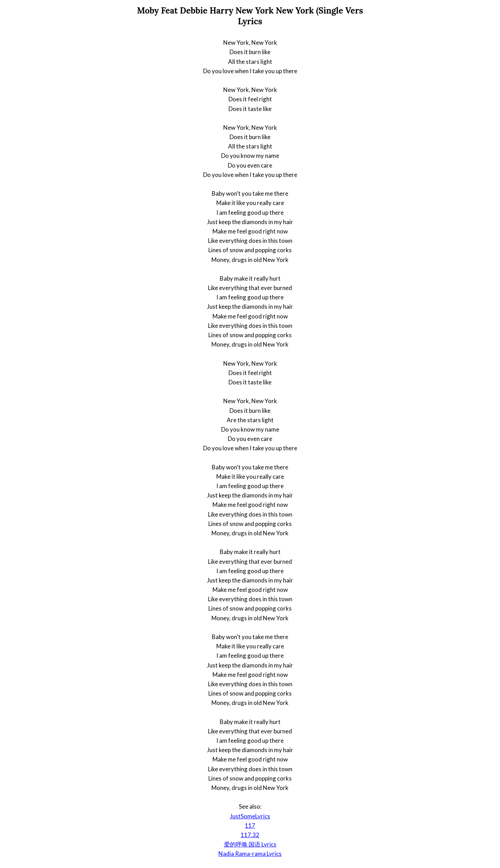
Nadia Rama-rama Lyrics (250, 854)
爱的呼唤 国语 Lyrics (250, 844)
